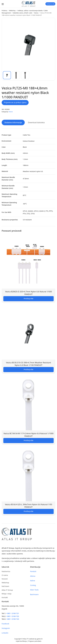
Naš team (5, 586)
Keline (33, 581)
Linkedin (5, 633)
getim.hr (40, 639)
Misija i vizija (7, 594)
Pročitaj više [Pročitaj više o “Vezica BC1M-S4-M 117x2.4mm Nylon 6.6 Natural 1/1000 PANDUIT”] (28, 440)
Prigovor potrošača (35, 641)
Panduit (33, 571)
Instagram (6, 628)
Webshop (12, 11)
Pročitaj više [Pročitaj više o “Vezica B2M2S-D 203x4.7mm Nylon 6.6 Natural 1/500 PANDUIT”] (28, 298)
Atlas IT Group (7, 590)
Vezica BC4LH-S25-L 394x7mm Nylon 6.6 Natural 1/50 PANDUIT (28, 506)
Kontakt (5, 597)
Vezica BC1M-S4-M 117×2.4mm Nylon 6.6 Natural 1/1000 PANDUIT (28, 435)
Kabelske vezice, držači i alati (22, 13)
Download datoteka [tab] (36, 122)
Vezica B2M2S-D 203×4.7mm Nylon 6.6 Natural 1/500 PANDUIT (28, 293)
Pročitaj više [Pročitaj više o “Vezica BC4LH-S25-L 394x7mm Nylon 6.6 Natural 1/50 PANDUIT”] (28, 511)
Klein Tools (34, 590)
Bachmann (34, 594)
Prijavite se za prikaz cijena (15, 102)
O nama (5, 575)
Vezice (36, 13)
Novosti (5, 579)
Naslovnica (6, 571)
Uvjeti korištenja (21, 641)
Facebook (5, 624)
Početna (4, 11)
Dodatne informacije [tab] (13, 122)
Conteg (33, 585)
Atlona (33, 576)
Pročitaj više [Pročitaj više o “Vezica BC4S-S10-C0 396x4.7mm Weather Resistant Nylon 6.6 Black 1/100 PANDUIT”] (28, 369)
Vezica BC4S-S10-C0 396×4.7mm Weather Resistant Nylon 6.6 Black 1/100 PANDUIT (28, 364)
